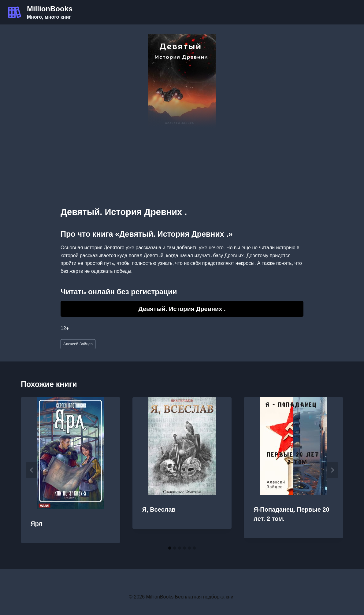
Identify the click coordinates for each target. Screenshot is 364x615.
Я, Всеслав (159, 509)
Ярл (37, 524)
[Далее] (332, 470)
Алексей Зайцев (78, 344)
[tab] (170, 548)
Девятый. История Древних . (182, 309)
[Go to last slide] (32, 470)
